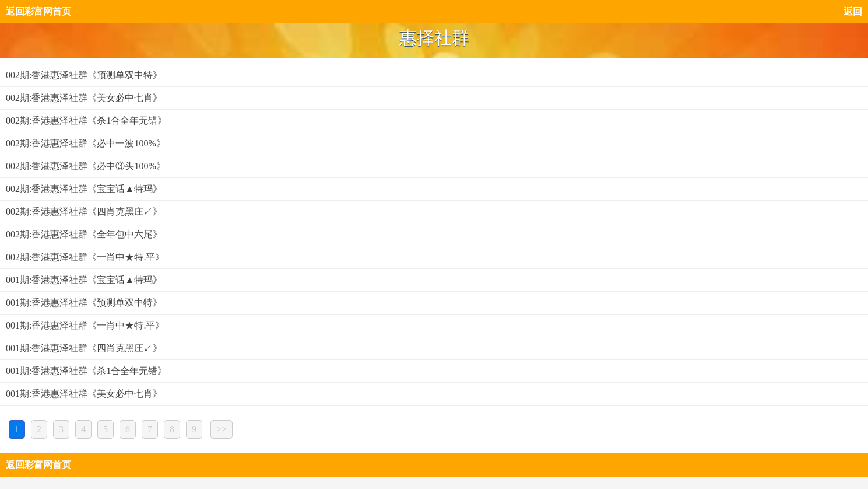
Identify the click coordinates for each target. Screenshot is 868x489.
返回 (853, 11)
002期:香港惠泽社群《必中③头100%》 (86, 166)
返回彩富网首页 (38, 11)
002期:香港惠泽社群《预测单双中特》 (84, 75)
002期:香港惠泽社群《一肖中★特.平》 (85, 257)
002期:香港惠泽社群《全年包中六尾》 (84, 234)
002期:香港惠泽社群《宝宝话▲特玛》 (84, 189)
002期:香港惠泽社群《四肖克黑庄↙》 (84, 212)
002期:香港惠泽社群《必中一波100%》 (86, 143)
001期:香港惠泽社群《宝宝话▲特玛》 (84, 280)
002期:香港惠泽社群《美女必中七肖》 (84, 98)
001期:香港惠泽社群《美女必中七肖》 (84, 394)
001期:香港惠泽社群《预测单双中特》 (84, 303)
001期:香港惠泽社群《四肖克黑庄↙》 (84, 348)
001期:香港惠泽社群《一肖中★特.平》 (85, 325)
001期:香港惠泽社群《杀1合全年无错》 (86, 371)
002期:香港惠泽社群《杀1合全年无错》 (86, 120)
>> (222, 429)
